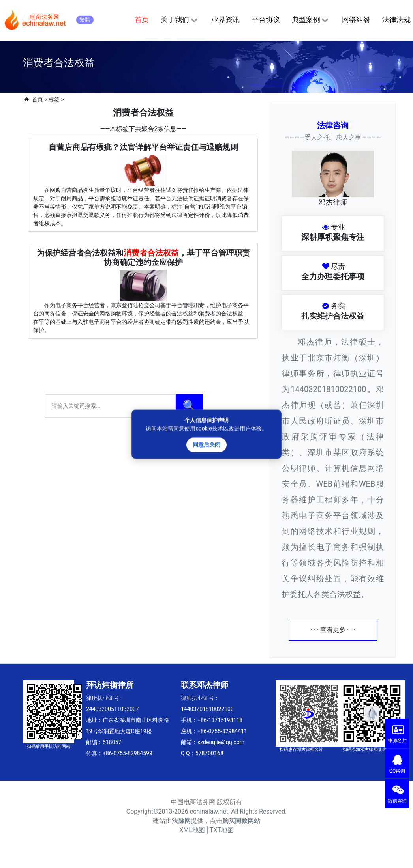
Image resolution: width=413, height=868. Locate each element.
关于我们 (180, 20)
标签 (54, 99)
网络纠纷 (356, 20)
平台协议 (266, 20)
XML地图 (192, 830)
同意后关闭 (206, 444)
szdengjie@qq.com (221, 742)
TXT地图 (222, 830)
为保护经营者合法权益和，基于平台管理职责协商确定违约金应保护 (143, 258)
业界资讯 (225, 20)
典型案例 (311, 20)
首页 (142, 20)
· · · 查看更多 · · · (333, 630)
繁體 (85, 20)
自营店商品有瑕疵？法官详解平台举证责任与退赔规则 (143, 147)
